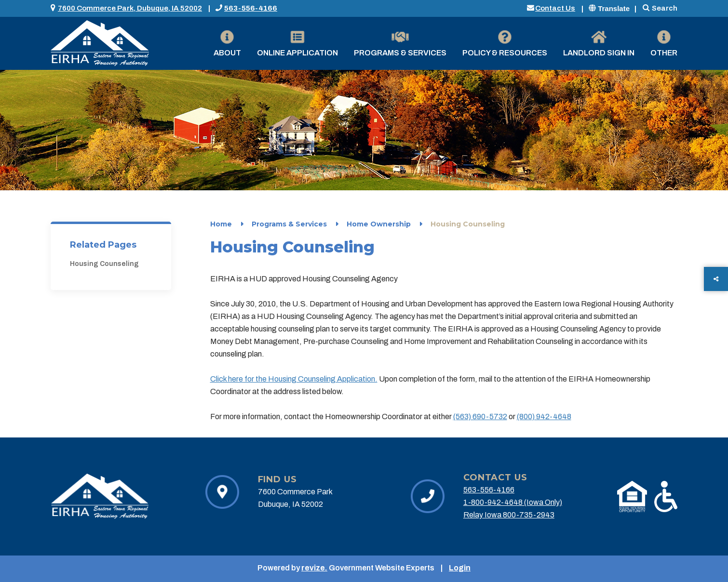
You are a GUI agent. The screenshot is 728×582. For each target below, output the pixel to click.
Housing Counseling (104, 264)
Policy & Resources (505, 44)
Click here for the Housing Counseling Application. (294, 379)
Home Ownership (379, 224)
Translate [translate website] (609, 8)
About (227, 44)
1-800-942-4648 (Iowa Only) (513, 502)
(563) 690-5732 (480, 417)
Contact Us (555, 8)
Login (460, 568)
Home (221, 224)
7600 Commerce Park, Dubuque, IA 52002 (130, 8)
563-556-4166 (251, 8)
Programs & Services (400, 44)
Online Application (297, 44)
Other (664, 44)
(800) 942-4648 (544, 417)
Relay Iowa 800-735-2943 (509, 515)
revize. (314, 568)
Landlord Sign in (599, 44)
